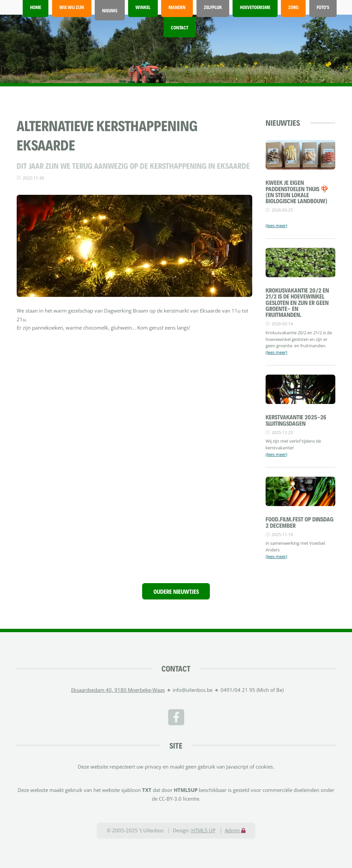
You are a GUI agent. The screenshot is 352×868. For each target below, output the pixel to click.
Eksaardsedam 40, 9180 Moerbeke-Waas (118, 690)
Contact (180, 27)
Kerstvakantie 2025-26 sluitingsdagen (296, 420)
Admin (235, 830)
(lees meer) (276, 226)
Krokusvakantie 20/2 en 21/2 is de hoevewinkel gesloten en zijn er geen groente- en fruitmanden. (297, 302)
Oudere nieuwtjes (176, 591)
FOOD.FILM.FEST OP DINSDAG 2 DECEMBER (300, 522)
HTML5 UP (203, 830)
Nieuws (110, 10)
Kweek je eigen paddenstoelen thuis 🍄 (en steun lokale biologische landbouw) (297, 191)
